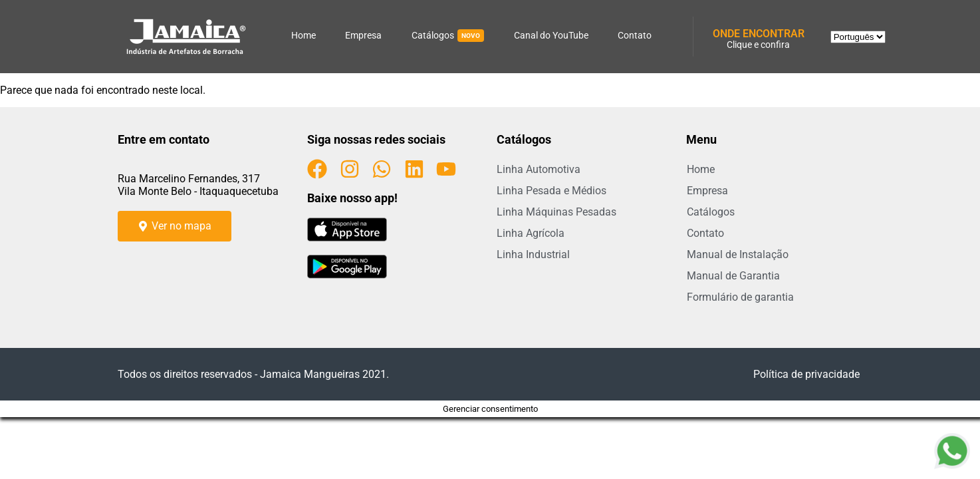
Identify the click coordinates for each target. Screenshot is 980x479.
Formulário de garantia (740, 297)
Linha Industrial (533, 254)
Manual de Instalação (738, 254)
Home (304, 35)
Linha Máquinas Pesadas (556, 212)
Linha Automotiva (539, 169)
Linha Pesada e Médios (551, 191)
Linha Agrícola (531, 233)
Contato (635, 35)
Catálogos (448, 36)
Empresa (363, 35)
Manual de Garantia (733, 276)
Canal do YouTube (551, 35)
